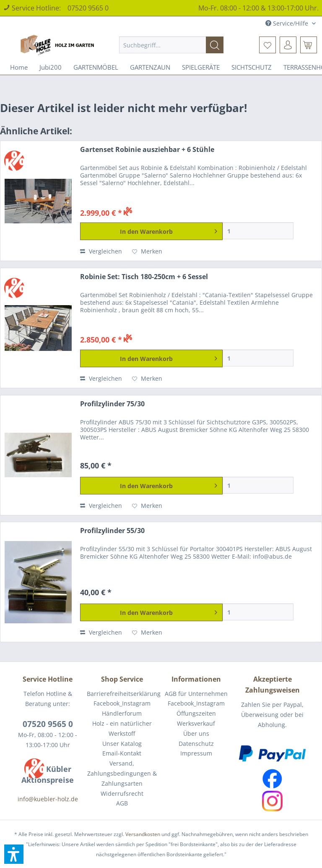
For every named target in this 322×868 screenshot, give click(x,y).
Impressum (196, 753)
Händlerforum (122, 713)
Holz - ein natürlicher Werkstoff (122, 728)
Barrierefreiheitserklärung (122, 694)
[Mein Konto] (288, 45)
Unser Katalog (122, 744)
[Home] (19, 67)
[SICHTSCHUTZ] (252, 67)
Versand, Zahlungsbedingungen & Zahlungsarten (122, 773)
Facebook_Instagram (122, 703)
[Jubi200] (51, 67)
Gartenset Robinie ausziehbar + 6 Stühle (147, 150)
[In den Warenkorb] (151, 231)
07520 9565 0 (88, 8)
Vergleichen (101, 251)
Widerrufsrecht (122, 793)
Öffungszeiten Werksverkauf (196, 718)
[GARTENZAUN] (150, 67)
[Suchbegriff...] (171, 45)
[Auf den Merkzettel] (147, 251)
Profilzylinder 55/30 (112, 531)
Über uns (196, 733)
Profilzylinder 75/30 (112, 404)
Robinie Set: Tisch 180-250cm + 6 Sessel (144, 277)
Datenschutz (196, 744)
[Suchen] (215, 45)
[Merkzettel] (267, 45)
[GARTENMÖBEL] (96, 67)
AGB (122, 803)
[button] (14, 854)
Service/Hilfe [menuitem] (288, 23)
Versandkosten (143, 834)
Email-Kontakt (122, 753)
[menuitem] (171, 45)
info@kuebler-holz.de (48, 799)
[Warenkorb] (309, 45)
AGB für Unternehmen (196, 694)
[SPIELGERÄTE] (201, 67)
